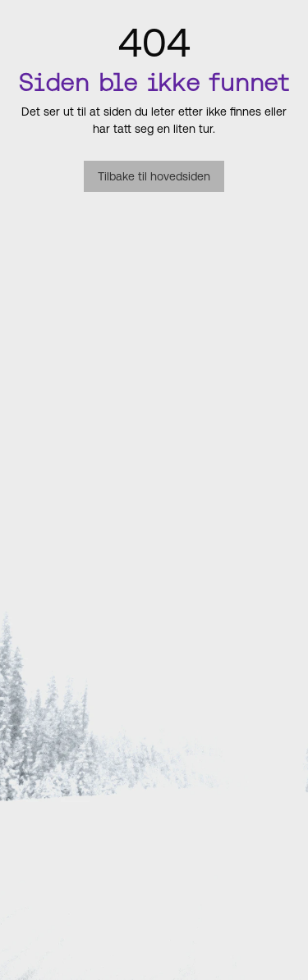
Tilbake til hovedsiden (154, 176)
